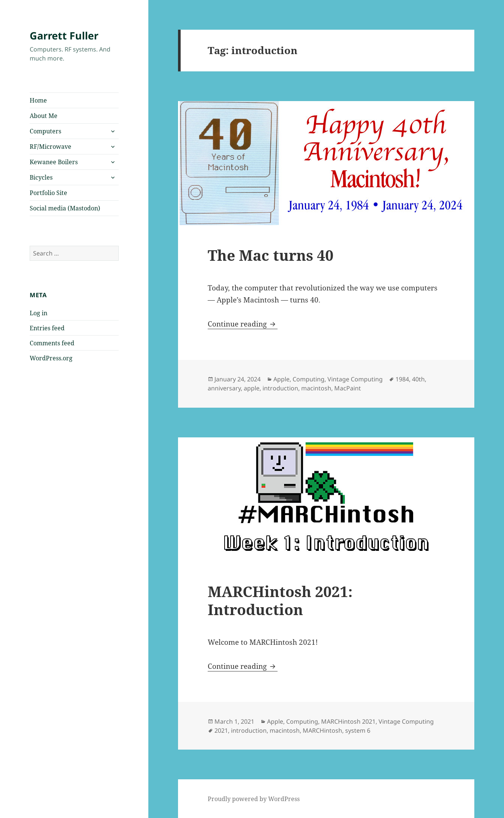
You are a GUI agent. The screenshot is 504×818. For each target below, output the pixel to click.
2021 (221, 730)
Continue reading (243, 324)
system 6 (358, 730)
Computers (45, 131)
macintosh (316, 388)
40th (418, 379)
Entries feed (47, 328)
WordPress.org (51, 358)
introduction (280, 388)
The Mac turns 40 (271, 255)
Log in (38, 313)
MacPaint (348, 388)
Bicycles (41, 177)
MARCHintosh (322, 730)
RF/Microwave (51, 147)
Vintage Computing (355, 379)
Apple (281, 379)
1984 (402, 379)
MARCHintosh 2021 (348, 721)
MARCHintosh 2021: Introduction (280, 600)
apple (252, 388)
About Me (44, 116)
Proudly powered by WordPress (254, 799)
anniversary (224, 388)
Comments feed (52, 343)
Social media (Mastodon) (65, 208)
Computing (309, 379)
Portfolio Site (48, 193)
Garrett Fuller (64, 36)
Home (38, 100)
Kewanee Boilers (54, 162)
